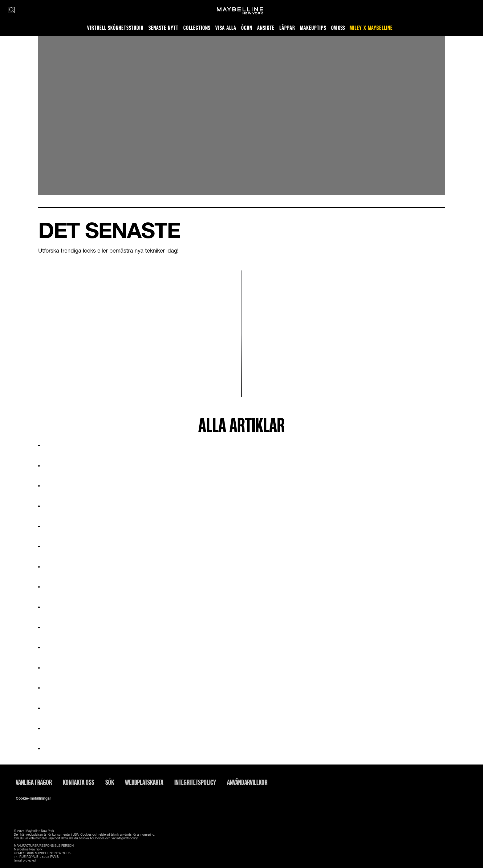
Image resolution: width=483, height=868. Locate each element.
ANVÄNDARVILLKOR (247, 782)
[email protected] (25, 860)
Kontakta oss (79, 782)
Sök (110, 782)
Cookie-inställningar (33, 798)
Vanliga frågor (34, 782)
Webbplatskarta (144, 782)
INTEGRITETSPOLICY (195, 782)
